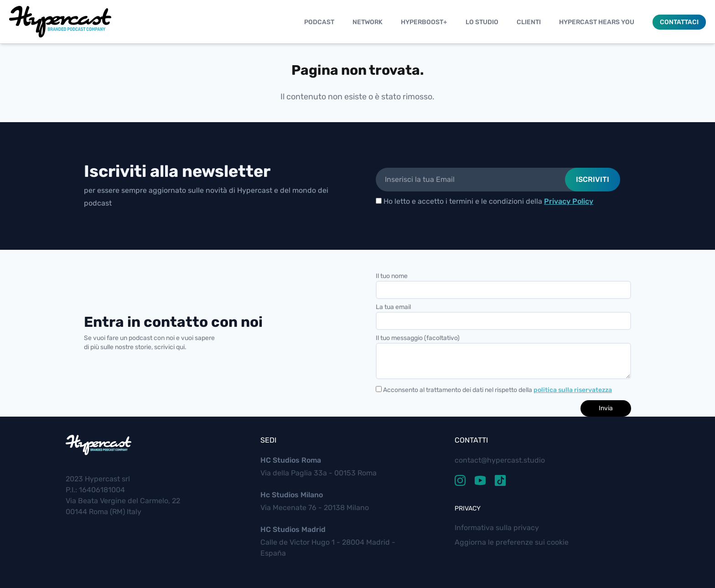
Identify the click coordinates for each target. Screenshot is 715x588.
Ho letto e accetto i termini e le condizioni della (484, 201)
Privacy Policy (569, 201)
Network (368, 22)
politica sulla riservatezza (573, 390)
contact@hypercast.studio (500, 460)
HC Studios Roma (291, 460)
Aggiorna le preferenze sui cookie (512, 542)
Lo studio (482, 22)
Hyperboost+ (424, 22)
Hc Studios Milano (292, 495)
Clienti (529, 22)
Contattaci (679, 22)
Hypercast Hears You (597, 22)
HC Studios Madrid (293, 529)
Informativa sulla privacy (497, 528)
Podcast (319, 22)
